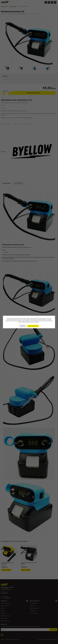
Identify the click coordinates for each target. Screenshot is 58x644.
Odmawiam (23, 326)
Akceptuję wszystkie (33, 326)
